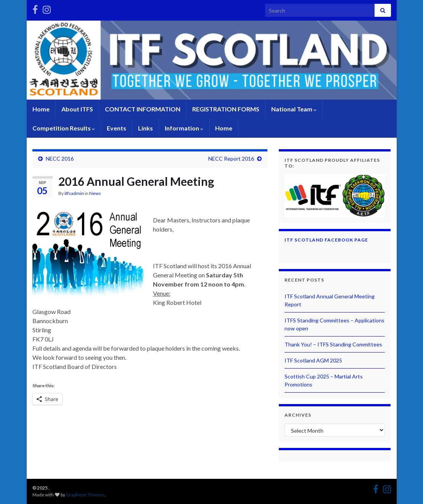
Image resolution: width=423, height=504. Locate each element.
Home (41, 109)
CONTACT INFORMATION (143, 109)
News (95, 193)
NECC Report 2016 (231, 159)
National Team (294, 109)
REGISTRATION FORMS (226, 109)
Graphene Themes (85, 495)
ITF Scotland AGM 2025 (313, 360)
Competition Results (64, 128)
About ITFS (77, 109)
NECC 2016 (60, 159)
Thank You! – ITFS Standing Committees (333, 344)
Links (146, 128)
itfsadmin (74, 193)
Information (184, 128)
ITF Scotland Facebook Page (326, 240)
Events (117, 128)
